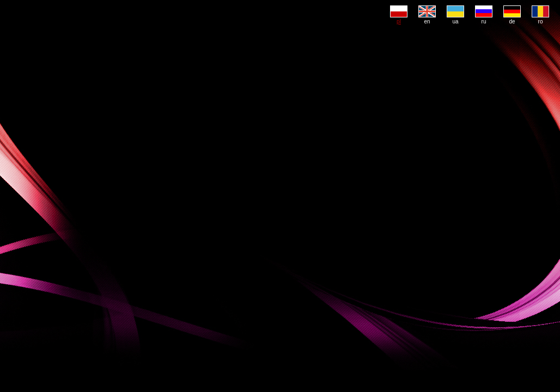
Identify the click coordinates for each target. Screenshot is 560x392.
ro (540, 19)
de (512, 19)
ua (455, 19)
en (427, 19)
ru (484, 19)
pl (399, 19)
